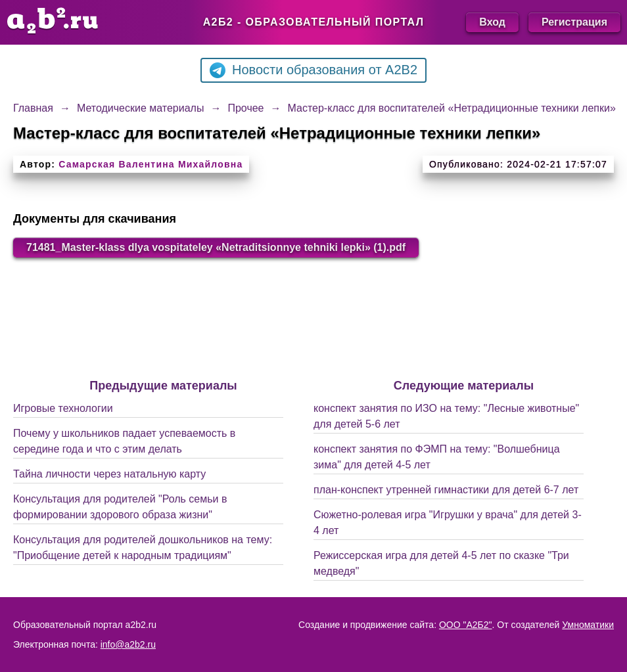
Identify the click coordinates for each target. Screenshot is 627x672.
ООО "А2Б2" (466, 625)
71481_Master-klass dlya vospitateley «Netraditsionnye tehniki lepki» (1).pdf (216, 247)
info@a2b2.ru (128, 644)
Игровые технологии (63, 408)
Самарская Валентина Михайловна (151, 164)
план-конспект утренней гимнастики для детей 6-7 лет (446, 490)
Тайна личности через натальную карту (109, 474)
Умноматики (588, 625)
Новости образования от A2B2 (313, 70)
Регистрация (574, 22)
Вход (492, 22)
